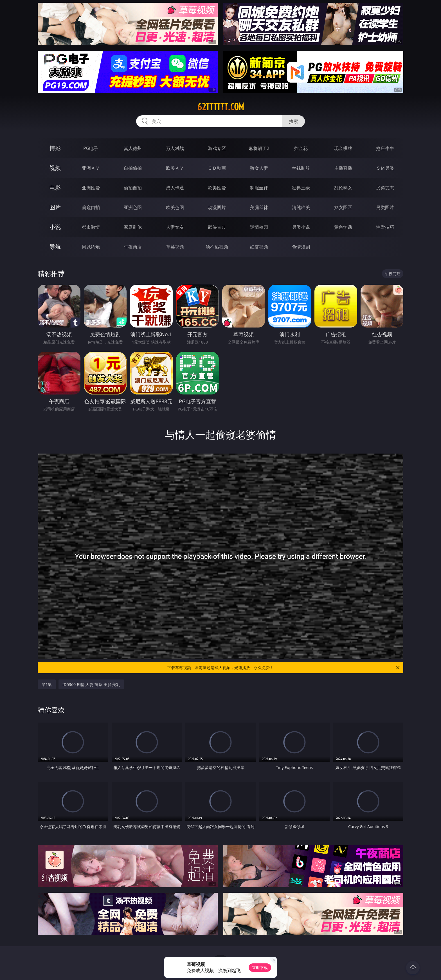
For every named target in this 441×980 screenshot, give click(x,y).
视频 (55, 168)
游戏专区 (217, 148)
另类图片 (385, 207)
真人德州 (133, 148)
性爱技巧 (385, 227)
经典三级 (301, 188)
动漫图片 (217, 207)
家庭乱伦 (133, 227)
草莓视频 (175, 247)
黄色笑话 (343, 227)
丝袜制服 (301, 168)
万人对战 (175, 148)
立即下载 (260, 967)
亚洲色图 (133, 207)
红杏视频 (259, 247)
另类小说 (301, 227)
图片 (55, 207)
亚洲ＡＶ (91, 168)
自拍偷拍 (133, 168)
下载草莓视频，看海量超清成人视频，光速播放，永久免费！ (284, 668)
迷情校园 (259, 227)
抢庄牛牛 (385, 148)
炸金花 (301, 148)
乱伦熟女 (343, 188)
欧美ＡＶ (175, 168)
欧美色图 (175, 207)
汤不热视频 (217, 247)
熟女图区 (343, 207)
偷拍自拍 (133, 188)
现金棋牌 (343, 148)
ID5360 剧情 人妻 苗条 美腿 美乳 (91, 684)
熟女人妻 (259, 168)
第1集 (47, 684)
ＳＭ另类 (385, 168)
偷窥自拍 (91, 207)
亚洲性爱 (91, 188)
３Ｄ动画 (217, 168)
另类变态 (385, 188)
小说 (55, 227)
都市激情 (91, 227)
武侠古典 (217, 227)
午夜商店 (133, 247)
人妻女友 (175, 227)
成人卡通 (175, 188)
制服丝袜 (259, 188)
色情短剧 (301, 247)
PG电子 (91, 148)
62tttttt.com (221, 107)
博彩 (55, 148)
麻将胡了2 (259, 148)
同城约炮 (91, 247)
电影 (55, 188)
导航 (55, 247)
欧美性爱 (217, 188)
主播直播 (343, 168)
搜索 (294, 121)
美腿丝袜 (259, 207)
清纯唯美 (301, 207)
